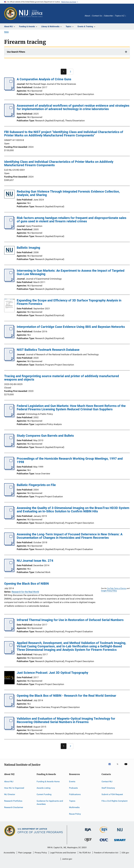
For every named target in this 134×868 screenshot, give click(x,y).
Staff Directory (108, 788)
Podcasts (73, 788)
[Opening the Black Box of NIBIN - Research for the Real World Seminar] (9, 706)
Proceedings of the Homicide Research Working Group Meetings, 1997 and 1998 (70, 460)
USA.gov (125, 853)
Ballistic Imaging (28, 248)
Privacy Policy (41, 853)
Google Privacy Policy (109, 591)
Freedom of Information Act (106, 853)
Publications (75, 794)
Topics (72, 801)
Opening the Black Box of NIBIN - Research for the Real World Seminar (66, 696)
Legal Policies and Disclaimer (63, 853)
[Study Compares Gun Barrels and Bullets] (9, 446)
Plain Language (25, 853)
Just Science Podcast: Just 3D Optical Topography (52, 673)
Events (72, 781)
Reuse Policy (75, 814)
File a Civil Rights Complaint (115, 801)
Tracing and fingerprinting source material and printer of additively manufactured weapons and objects (62, 378)
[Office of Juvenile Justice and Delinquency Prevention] (88, 842)
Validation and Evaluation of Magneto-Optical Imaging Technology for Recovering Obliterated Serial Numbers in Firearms (66, 720)
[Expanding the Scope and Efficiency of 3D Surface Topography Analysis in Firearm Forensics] (9, 306)
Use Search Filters (16, 52)
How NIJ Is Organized (14, 788)
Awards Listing (44, 788)
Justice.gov (67, 859)
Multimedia (74, 807)
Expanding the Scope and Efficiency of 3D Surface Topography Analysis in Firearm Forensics (69, 302)
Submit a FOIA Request (112, 794)
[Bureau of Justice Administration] (88, 832)
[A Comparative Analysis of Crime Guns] (9, 90)
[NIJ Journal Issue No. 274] (9, 571)
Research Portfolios (13, 801)
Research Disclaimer (14, 807)
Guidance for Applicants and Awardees (50, 802)
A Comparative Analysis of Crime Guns (44, 79)
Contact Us (97, 16)
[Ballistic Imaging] (9, 251)
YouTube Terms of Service (117, 588)
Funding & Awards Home (48, 781)
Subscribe (108, 16)
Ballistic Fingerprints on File (36, 485)
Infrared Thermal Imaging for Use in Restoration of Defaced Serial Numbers (70, 620)
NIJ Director (10, 794)
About (87, 16)
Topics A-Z (120, 16)
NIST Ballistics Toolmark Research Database (48, 350)
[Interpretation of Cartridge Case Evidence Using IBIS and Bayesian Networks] (9, 337)
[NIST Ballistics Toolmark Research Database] (9, 360)
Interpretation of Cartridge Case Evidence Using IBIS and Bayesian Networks (71, 327)
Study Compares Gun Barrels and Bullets (45, 436)
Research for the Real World (25, 592)
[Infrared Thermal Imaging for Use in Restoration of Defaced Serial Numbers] (9, 631)
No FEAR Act (85, 853)
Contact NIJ (107, 781)
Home (6, 32)
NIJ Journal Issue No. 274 (35, 561)
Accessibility (9, 853)
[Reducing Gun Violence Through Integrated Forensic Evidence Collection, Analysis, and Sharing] (9, 195)
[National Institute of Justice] (120, 832)
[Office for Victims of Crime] (104, 842)
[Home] (31, 14)
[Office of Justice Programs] (11, 14)
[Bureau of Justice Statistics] (104, 833)
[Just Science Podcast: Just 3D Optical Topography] (9, 678)
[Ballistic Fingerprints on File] (9, 496)
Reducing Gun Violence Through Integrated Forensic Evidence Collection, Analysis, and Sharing (68, 193)
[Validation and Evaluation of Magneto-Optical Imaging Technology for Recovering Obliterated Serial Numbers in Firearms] (9, 729)
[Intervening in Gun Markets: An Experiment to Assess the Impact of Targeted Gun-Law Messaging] (9, 281)
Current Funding (44, 794)
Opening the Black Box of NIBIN (26, 584)
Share (130, 18)
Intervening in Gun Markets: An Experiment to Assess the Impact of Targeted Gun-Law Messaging (71, 272)
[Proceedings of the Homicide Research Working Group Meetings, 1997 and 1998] (9, 469)
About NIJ (9, 781)
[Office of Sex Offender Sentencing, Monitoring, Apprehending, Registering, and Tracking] (120, 842)
